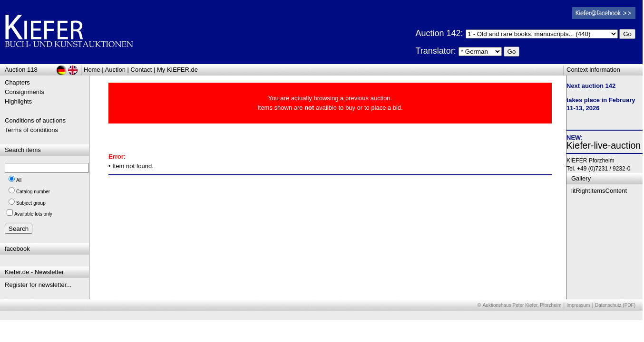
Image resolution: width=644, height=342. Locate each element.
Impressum (578, 305)
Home (92, 70)
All (19, 180)
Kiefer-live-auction (604, 145)
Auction (115, 70)
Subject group (31, 203)
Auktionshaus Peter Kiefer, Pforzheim (522, 305)
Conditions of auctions (35, 120)
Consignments (24, 92)
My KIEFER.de (177, 70)
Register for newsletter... (38, 285)
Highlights (18, 101)
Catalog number (33, 192)
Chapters (17, 82)
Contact (141, 70)
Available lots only (33, 214)
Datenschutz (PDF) (615, 305)
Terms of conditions (31, 130)
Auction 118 (21, 70)
